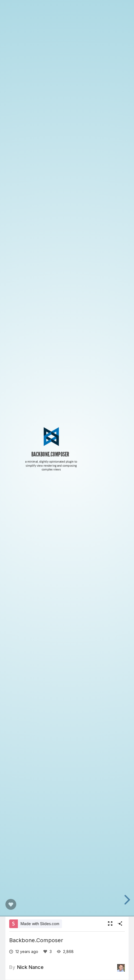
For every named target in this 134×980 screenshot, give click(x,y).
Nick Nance (30, 967)
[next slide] (129, 900)
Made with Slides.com (40, 924)
